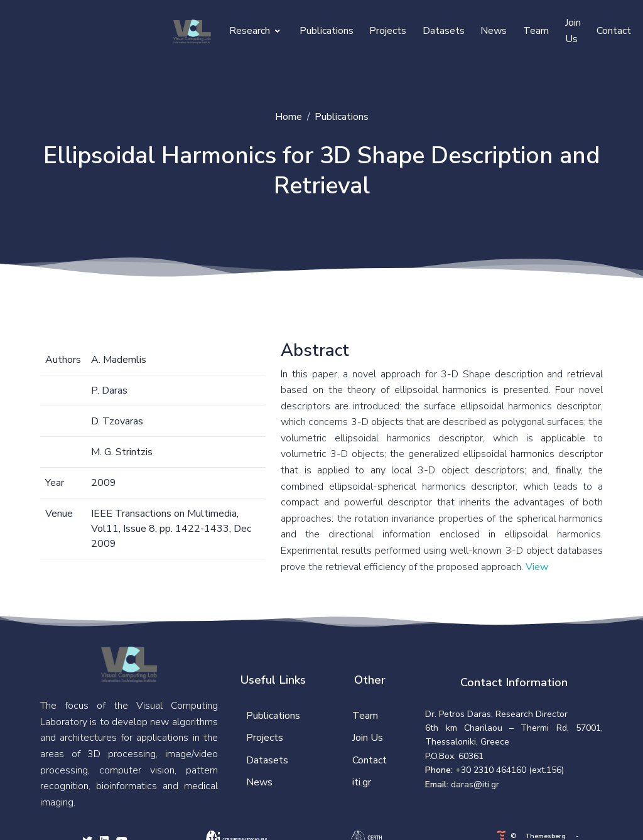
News (494, 31)
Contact (614, 31)
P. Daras (109, 390)
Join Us (573, 31)
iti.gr (362, 782)
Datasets (444, 31)
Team (536, 31)
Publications (327, 31)
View (537, 567)
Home (289, 117)
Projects (388, 31)
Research (255, 31)
